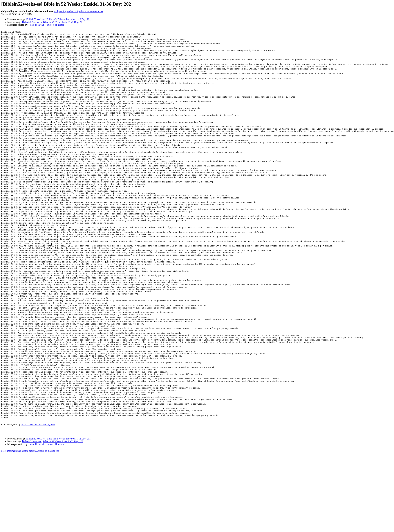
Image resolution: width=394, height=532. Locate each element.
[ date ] (32, 25)
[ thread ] (41, 25)
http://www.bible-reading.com (38, 502)
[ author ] (61, 25)
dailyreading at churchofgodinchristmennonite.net (79, 11)
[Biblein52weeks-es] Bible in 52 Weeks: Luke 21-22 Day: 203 (53, 22)
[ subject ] (51, 25)
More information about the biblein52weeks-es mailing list (30, 529)
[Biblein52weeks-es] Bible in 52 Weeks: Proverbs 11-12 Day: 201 (58, 19)
